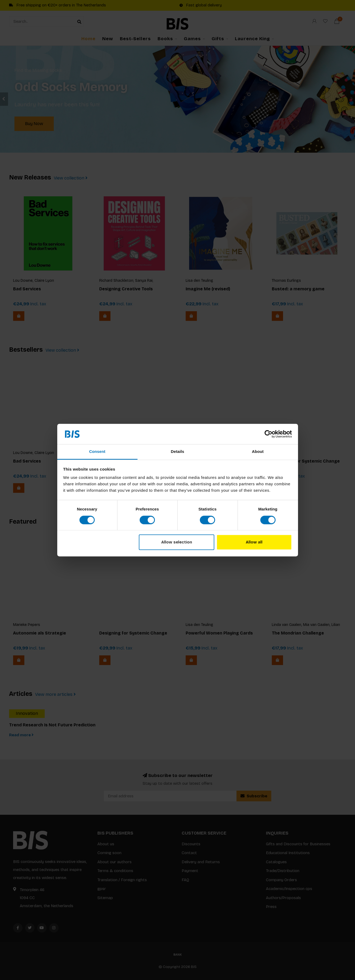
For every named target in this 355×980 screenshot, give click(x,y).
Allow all (254, 542)
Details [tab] (178, 452)
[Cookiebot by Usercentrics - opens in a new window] (268, 434)
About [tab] (258, 452)
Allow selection (177, 542)
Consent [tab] (97, 452)
